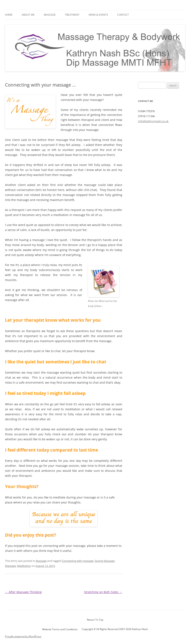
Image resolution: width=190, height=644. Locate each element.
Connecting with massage (78, 561)
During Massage (105, 561)
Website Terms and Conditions (60, 629)
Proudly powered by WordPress (23, 636)
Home (9, 15)
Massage (50, 15)
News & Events (98, 15)
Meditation (24, 566)
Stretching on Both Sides (103, 592)
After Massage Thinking (23, 592)
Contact (123, 15)
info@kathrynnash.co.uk (153, 121)
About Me (28, 15)
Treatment (72, 15)
